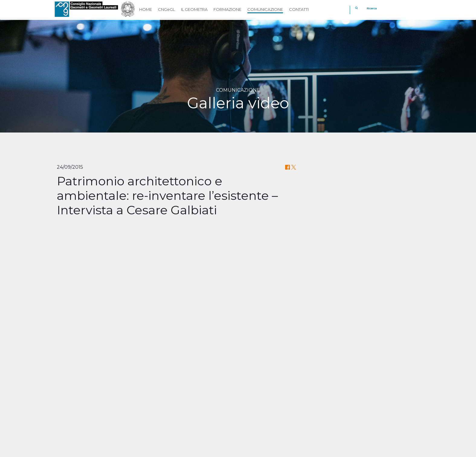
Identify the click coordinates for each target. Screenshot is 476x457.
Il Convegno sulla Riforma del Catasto (238, 353)
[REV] (395, 411)
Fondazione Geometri (268, 395)
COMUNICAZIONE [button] (265, 9)
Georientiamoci (260, 412)
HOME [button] (146, 9)
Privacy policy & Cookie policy (142, 451)
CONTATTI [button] (299, 9)
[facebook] (247, 425)
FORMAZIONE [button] (227, 9)
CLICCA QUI (272, 362)
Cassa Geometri (260, 387)
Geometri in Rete (262, 403)
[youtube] (290, 425)
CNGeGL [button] (166, 9)
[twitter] (261, 425)
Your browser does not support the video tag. (105, 265)
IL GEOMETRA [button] (194, 9)
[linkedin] (276, 425)
